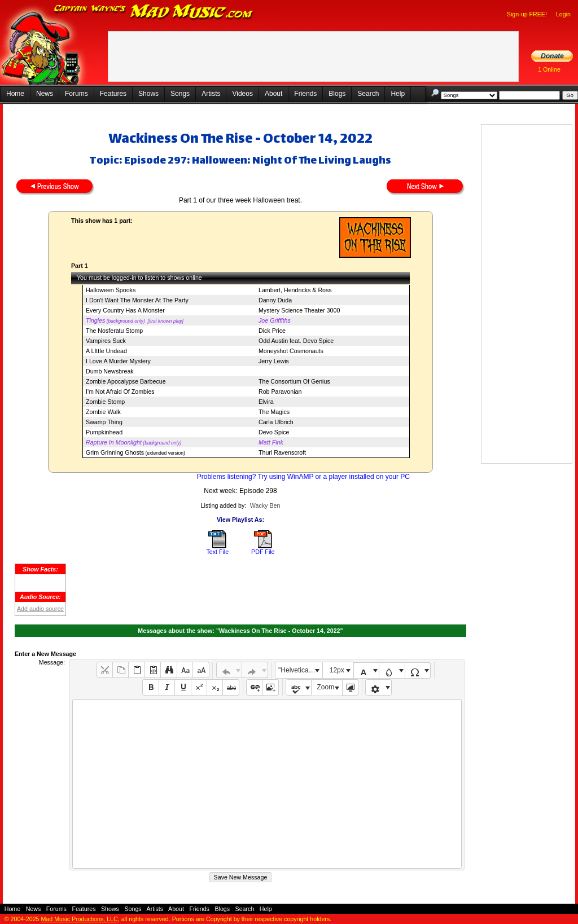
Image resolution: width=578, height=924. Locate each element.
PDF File (263, 552)
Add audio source (40, 609)
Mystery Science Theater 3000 (299, 310)
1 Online (549, 69)
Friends (305, 94)
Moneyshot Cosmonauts (291, 351)
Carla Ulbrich (276, 422)
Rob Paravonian (280, 391)
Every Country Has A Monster (125, 310)
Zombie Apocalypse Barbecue (126, 381)
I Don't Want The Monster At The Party (137, 300)
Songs (180, 94)
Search (368, 94)
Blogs (337, 94)
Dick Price (272, 331)
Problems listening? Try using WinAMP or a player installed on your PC (303, 477)
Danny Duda (275, 300)
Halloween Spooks (111, 290)
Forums (76, 94)
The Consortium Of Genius (294, 381)
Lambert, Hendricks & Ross (295, 290)
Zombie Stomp (105, 402)
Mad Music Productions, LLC (79, 919)
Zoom (326, 687)
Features (113, 94)
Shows (148, 94)
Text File (217, 552)
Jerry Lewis (274, 361)
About (273, 94)
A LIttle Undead (106, 351)
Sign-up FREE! (527, 14)
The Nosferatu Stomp (114, 331)
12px (337, 670)
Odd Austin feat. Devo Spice (296, 341)
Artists (211, 94)
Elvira (266, 402)
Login (563, 14)
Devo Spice (274, 432)
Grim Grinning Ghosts (115, 452)
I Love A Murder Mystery (118, 361)
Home (15, 94)
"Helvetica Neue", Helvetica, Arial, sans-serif (300, 670)
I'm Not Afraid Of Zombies (120, 391)
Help (398, 94)
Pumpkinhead (104, 432)
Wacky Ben (265, 505)
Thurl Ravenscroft (282, 452)
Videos (242, 94)
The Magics (274, 412)
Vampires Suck (106, 341)
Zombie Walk (103, 412)
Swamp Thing (104, 422)
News (45, 94)
